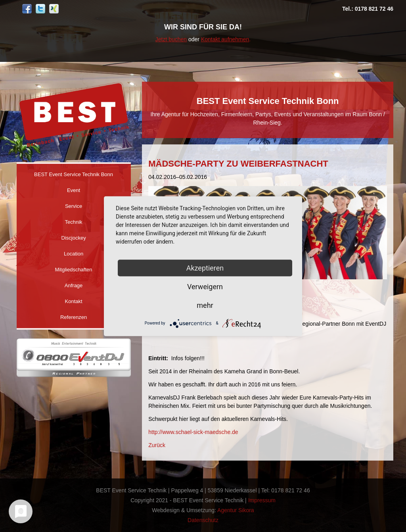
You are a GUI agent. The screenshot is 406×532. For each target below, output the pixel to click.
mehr (205, 305)
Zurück (157, 445)
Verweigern (205, 286)
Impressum (262, 500)
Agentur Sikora (236, 510)
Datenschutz (203, 520)
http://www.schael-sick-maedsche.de (193, 432)
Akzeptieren (205, 268)
